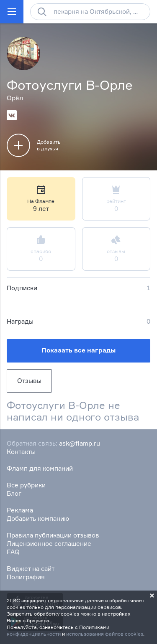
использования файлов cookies (105, 634)
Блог (14, 493)
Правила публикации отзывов (53, 535)
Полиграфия (26, 577)
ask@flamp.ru (80, 443)
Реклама (20, 510)
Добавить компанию (38, 518)
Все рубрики (26, 485)
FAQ (13, 552)
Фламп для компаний (40, 468)
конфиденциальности (34, 634)
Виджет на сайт (31, 569)
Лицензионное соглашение (49, 544)
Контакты (21, 452)
